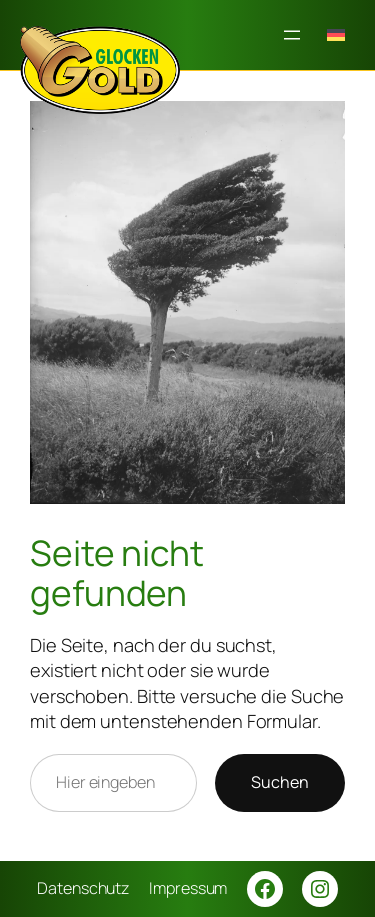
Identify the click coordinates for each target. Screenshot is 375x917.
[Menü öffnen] (292, 35)
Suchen (280, 782)
